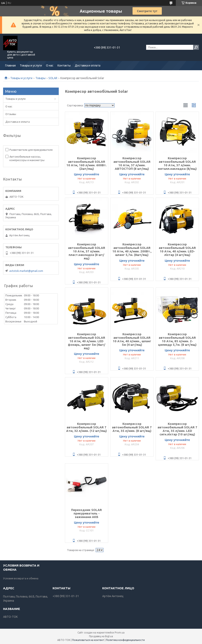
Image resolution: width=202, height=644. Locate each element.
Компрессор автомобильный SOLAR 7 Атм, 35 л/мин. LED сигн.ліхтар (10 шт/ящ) (177, 429)
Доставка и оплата (88, 65)
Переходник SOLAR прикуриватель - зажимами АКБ (86, 513)
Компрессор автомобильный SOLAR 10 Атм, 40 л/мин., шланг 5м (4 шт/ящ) (132, 339)
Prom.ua (120, 633)
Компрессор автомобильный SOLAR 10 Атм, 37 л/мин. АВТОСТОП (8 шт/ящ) (132, 163)
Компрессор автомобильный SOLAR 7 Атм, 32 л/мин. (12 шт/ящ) (86, 427)
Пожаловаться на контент (88, 640)
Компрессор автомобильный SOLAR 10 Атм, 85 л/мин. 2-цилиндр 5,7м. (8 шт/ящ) (177, 339)
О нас (50, 65)
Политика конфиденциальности (125, 640)
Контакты (64, 65)
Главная (10, 65)
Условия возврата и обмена (21, 578)
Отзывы (11, 114)
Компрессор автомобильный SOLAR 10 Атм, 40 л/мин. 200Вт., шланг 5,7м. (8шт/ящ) (132, 250)
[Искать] (196, 47)
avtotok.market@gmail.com (26, 271)
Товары (41, 78)
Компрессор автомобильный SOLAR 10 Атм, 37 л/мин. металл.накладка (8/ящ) (177, 163)
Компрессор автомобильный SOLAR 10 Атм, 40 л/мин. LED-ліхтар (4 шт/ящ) (177, 250)
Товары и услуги (31, 65)
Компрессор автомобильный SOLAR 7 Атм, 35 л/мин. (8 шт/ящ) (132, 427)
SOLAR (53, 78)
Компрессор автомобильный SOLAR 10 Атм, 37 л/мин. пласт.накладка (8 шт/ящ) (87, 251)
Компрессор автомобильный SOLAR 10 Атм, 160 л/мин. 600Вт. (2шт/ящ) (86, 163)
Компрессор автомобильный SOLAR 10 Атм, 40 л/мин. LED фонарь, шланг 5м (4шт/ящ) (87, 341)
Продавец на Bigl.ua (101, 636)
